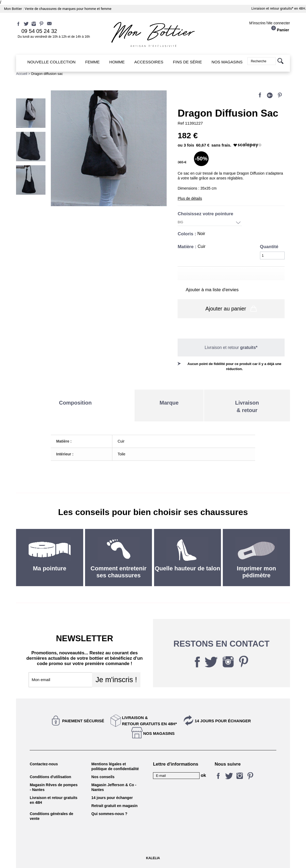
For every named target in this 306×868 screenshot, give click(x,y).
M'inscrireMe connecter (270, 23)
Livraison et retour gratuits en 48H (53, 800)
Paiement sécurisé (83, 721)
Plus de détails (190, 198)
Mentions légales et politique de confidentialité (115, 766)
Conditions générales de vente (51, 816)
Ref (181, 123)
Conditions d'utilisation (50, 777)
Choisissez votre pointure (206, 214)
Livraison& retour (247, 406)
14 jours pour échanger (223, 721)
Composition (75, 403)
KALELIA (153, 858)
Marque (169, 403)
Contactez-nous (44, 764)
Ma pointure (50, 568)
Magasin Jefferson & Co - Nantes (114, 787)
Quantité (269, 247)
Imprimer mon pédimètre (256, 572)
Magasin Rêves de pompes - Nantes (54, 787)
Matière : (188, 247)
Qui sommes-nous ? (110, 814)
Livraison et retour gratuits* (272, 9)
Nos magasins (159, 733)
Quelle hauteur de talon (188, 568)
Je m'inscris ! (116, 680)
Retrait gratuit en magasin (115, 806)
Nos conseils (103, 777)
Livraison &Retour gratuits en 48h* (149, 721)
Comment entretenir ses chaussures (119, 572)
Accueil (22, 74)
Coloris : (188, 234)
